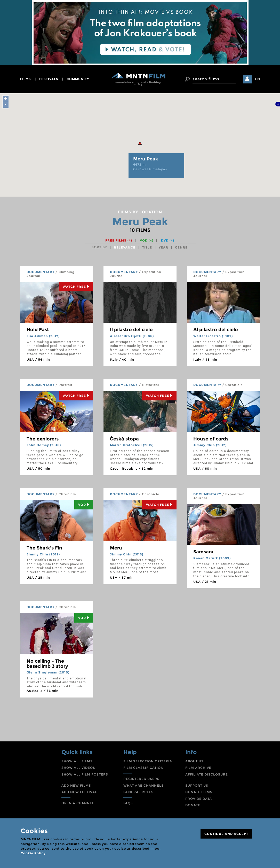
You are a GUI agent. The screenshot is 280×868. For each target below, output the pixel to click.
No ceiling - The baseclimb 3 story (47, 664)
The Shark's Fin (44, 548)
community (78, 79)
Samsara (203, 552)
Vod (84, 505)
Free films (119, 240)
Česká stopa (124, 439)
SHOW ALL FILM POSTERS (85, 774)
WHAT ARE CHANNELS (143, 785)
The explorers (43, 439)
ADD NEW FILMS (76, 785)
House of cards (211, 439)
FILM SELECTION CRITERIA (148, 761)
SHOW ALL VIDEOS (78, 768)
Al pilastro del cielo (216, 330)
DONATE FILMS (199, 792)
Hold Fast (38, 330)
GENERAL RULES (138, 792)
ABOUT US (194, 761)
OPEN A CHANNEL (78, 803)
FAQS (128, 803)
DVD (168, 240)
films (26, 79)
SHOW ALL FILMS (77, 761)
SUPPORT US (197, 785)
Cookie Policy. (34, 853)
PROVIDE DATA (199, 799)
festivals (49, 79)
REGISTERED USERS (141, 779)
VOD (147, 240)
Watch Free (76, 287)
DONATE (193, 805)
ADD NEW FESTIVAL (79, 792)
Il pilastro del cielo (131, 330)
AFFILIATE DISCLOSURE (207, 774)
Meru (116, 548)
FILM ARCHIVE (198, 768)
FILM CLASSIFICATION (143, 768)
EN (258, 79)
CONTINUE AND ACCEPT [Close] (226, 834)
